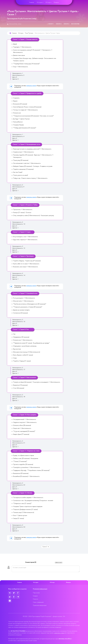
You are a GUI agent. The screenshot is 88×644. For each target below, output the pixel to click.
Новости (35, 599)
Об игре (48, 2)
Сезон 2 (59, 24)
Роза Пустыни (29, 33)
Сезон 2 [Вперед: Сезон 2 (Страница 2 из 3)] (46, 547)
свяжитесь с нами (59, 633)
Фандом (56, 2)
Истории (40, 2)
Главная (32, 2)
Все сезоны (75, 24)
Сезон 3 (66, 24)
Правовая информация (40, 605)
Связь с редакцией (38, 602)
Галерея (35, 596)
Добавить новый (59, 563)
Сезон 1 (51, 24)
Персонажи (36, 593)
